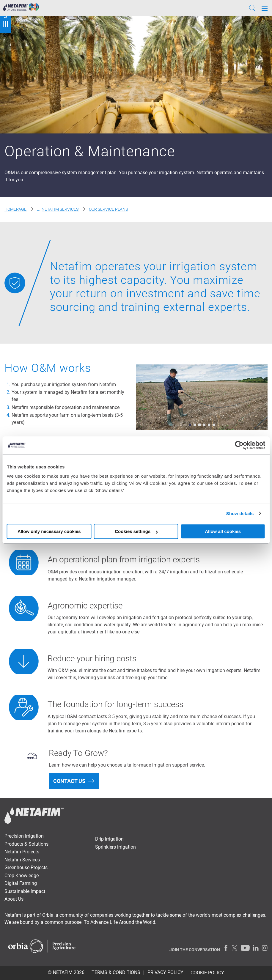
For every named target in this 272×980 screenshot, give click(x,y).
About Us (14, 899)
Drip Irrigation (109, 839)
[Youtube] (245, 948)
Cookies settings (136, 531)
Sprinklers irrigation (115, 847)
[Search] (252, 8)
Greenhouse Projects (26, 867)
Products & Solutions (26, 844)
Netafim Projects (22, 852)
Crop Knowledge (22, 876)
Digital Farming (21, 883)
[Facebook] (226, 948)
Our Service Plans (108, 209)
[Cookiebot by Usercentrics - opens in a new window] (239, 445)
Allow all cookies (223, 531)
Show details (240, 513)
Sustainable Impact (25, 891)
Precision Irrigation (24, 836)
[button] (190, 425)
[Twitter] (235, 948)
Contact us (69, 781)
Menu (5, 16)
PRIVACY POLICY (165, 972)
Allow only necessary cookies (49, 531)
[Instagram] (265, 948)
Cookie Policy (207, 973)
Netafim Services (60, 209)
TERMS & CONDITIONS (116, 972)
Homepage (16, 209)
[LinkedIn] (256, 948)
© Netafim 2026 (66, 972)
